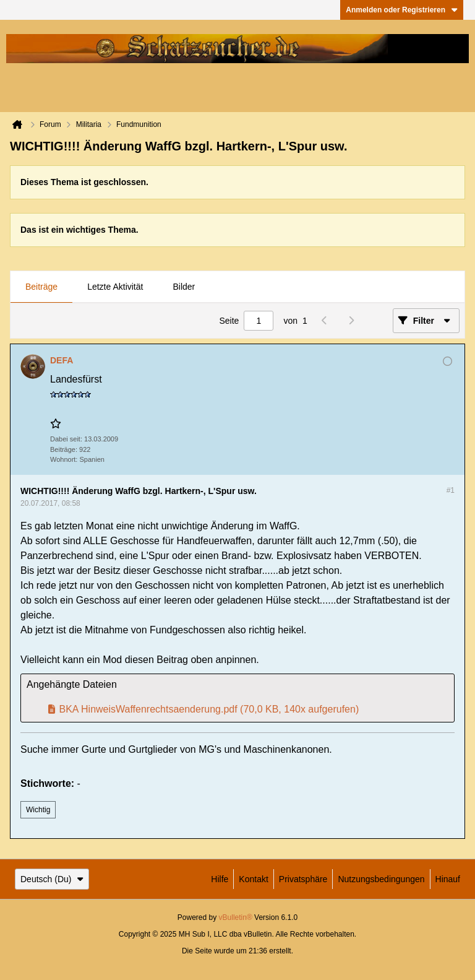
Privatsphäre (303, 879)
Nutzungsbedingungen (381, 879)
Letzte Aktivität (115, 287)
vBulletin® (236, 917)
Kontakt (253, 879)
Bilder (184, 287)
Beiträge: (64, 449)
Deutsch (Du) (52, 879)
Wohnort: (64, 459)
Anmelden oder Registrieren (402, 10)
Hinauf (448, 879)
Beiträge (41, 287)
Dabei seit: (66, 439)
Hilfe (220, 879)
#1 (451, 490)
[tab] (41, 287)
